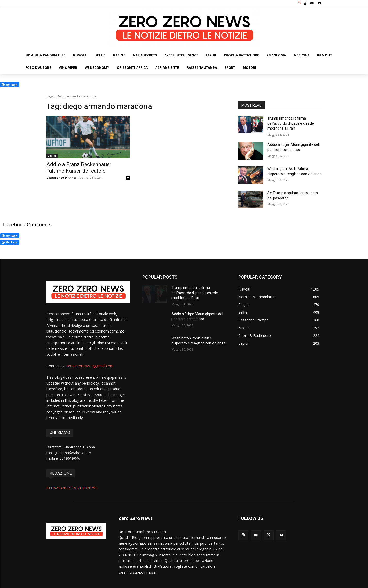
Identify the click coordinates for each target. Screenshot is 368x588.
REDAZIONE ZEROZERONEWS (72, 488)
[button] (300, 3)
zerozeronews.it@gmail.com (90, 366)
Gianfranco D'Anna (61, 178)
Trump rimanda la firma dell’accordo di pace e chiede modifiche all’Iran (291, 123)
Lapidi (52, 156)
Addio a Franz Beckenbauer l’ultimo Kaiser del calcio (79, 168)
